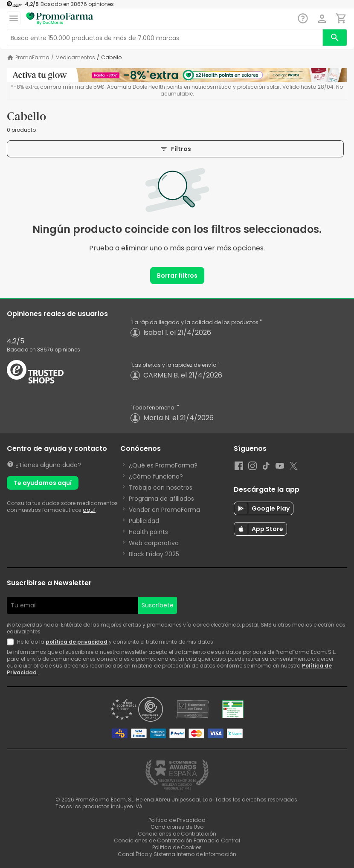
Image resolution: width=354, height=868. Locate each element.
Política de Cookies (177, 847)
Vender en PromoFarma (164, 510)
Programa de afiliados (161, 499)
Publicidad (144, 521)
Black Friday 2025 (154, 554)
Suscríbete (158, 605)
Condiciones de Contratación (177, 834)
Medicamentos (75, 58)
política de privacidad (77, 642)
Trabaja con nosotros (161, 488)
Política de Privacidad (177, 820)
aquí (89, 510)
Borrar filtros (177, 276)
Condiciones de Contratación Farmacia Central (177, 840)
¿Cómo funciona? (156, 476)
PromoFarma (32, 58)
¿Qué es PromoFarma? (163, 465)
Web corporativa (154, 543)
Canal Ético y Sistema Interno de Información (177, 854)
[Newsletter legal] (12, 642)
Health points (148, 532)
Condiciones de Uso (177, 827)
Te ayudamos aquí (43, 483)
